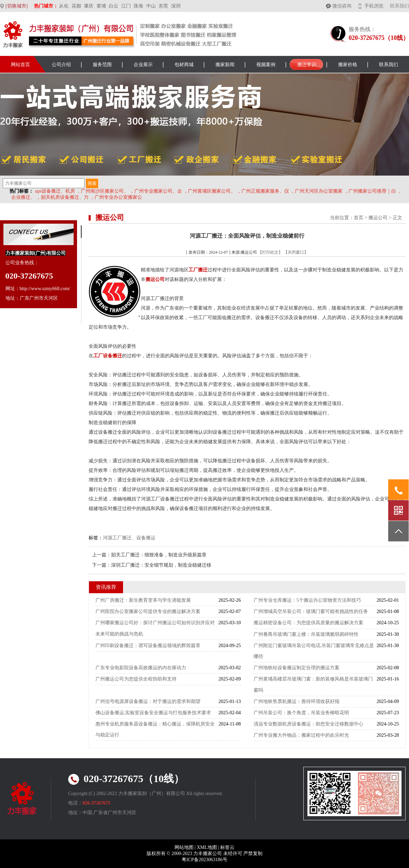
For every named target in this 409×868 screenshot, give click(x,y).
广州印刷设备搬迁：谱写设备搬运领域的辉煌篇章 (148, 646)
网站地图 (184, 847)
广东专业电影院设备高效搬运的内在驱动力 (141, 668)
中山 (151, 6)
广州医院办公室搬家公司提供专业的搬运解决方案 (148, 611)
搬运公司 (378, 218)
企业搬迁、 (23, 197)
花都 (76, 6)
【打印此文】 (270, 252)
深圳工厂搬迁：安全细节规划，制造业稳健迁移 (161, 565)
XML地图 (207, 847)
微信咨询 (342, 6)
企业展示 (143, 65)
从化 (64, 6)
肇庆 (89, 6)
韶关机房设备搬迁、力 (65, 197)
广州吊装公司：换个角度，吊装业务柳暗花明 (301, 713)
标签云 (227, 847)
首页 (359, 218)
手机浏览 (374, 6)
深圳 (176, 6)
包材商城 (184, 65)
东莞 (163, 6)
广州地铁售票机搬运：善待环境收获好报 (297, 701)
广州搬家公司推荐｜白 (372, 191)
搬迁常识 (307, 65)
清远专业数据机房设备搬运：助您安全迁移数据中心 (308, 724)
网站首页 (20, 65)
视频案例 (266, 65)
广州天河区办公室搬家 (319, 191)
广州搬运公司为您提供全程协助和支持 (136, 679)
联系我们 (399, 6)
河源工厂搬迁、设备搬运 (129, 538)
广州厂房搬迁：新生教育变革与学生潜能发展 (143, 600)
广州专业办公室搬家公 (118, 197)
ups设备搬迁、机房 (55, 191)
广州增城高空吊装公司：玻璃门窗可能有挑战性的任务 (311, 611)
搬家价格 (348, 65)
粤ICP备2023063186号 (204, 860)
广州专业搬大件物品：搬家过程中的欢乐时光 (301, 735)
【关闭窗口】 (296, 252)
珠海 (138, 6)
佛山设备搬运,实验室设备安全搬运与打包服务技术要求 (153, 713)
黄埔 (101, 6)
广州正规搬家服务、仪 (265, 191)
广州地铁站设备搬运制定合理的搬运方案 (297, 668)
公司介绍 (61, 65)
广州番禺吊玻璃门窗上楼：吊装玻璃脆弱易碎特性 (306, 634)
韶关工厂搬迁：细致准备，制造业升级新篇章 (159, 555)
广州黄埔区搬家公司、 (212, 191)
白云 (113, 6)
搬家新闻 (225, 65)
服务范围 (102, 65)
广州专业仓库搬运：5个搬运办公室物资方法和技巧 (307, 600)
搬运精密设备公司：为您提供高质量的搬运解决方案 (308, 623)
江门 (126, 6)
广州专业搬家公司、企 (158, 191)
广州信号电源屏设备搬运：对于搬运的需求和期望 (148, 701)
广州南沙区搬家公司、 (105, 191)
